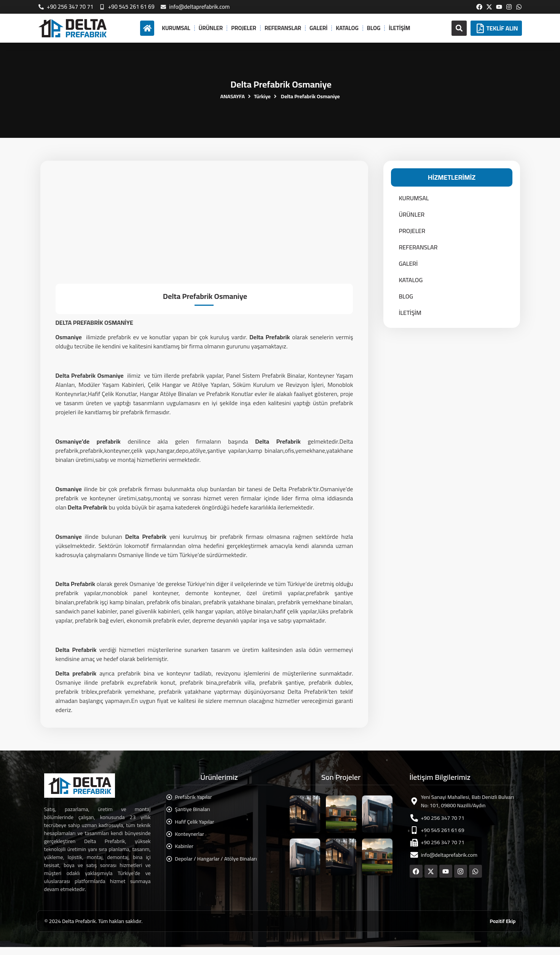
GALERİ (318, 28)
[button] (459, 28)
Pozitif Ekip (503, 921)
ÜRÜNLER (211, 28)
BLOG (374, 28)
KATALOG (347, 28)
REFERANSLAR (283, 28)
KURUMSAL (176, 28)
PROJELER (244, 28)
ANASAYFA (232, 97)
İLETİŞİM (399, 28)
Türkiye (262, 97)
